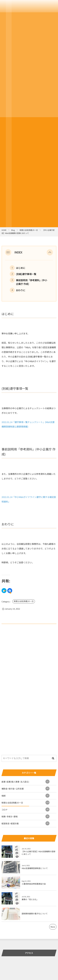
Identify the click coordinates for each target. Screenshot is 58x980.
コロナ (26, 809)
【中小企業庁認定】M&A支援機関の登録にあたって (38, 853)
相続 (26, 796)
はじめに (21, 268)
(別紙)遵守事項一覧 (26, 274)
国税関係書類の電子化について (35, 914)
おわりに (21, 290)
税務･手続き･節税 (26, 816)
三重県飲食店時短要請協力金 (34, 884)
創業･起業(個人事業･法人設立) (26, 782)
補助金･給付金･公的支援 (26, 789)
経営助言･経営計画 (26, 823)
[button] (50, 252)
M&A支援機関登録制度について (35, 868)
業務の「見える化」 (30, 899)
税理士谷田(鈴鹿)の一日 (24, 601)
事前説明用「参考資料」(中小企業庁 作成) (32, 282)
